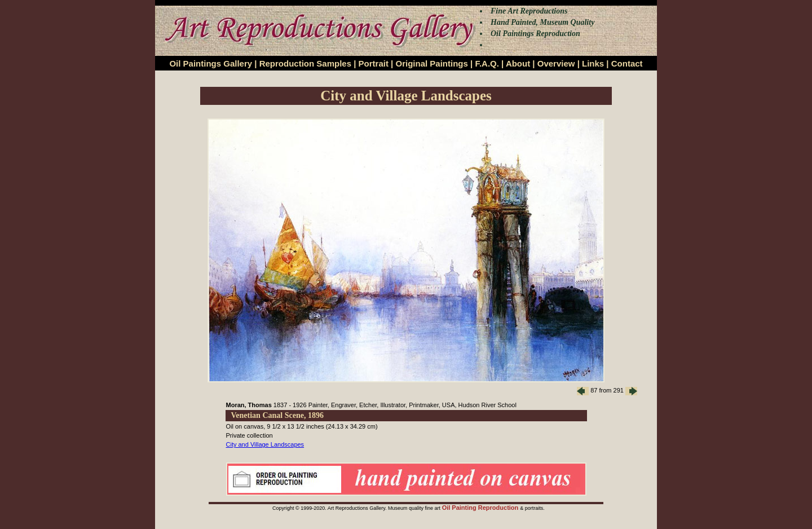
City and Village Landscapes (265, 444)
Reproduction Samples (305, 63)
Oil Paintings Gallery (211, 63)
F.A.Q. (487, 63)
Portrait (374, 63)
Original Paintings (431, 63)
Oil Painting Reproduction (481, 508)
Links (593, 63)
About (518, 63)
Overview (556, 63)
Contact (627, 63)
